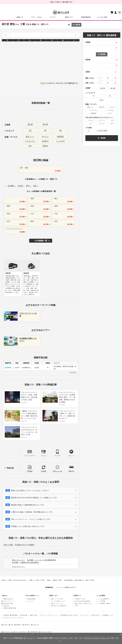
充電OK (45, 146)
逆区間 (76, 25)
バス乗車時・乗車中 (105, 604)
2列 (30, 130)
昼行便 (30, 124)
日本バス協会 (8, 545)
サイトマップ (84, 615)
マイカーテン (30, 141)
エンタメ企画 (102, 17)
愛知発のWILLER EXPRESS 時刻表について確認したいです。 (35, 498)
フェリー (53, 17)
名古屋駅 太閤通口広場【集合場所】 (26, 562)
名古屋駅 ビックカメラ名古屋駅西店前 (41, 560)
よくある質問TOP (104, 599)
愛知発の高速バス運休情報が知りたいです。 (28, 505)
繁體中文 (19, 625)
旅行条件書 (24, 615)
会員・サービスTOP (57, 599)
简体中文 (27, 625)
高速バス (20, 17)
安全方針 (6, 606)
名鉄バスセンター (18, 560)
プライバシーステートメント (49, 615)
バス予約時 (102, 601)
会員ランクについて (57, 604)
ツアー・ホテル (36, 17)
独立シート (30, 137)
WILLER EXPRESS (21, 632)
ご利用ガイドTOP (80, 599)
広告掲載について (108, 615)
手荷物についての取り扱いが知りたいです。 (28, 526)
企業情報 (6, 615)
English (6, 625)
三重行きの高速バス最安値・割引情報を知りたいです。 (33, 512)
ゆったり (45, 137)
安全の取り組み (8, 604)
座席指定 (60, 137)
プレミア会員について (58, 601)
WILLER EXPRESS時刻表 (82, 601)
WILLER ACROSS (46, 632)
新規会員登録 (31, 599)
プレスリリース (8, 601)
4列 (60, 130)
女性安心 (45, 141)
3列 (45, 130)
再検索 (102, 138)
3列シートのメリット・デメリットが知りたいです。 (31, 519)
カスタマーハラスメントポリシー (14, 618)
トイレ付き (60, 141)
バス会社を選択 (102, 131)
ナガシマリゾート (18, 567)
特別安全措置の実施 (10, 608)
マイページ (31, 601)
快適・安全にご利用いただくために (84, 604)
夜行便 (45, 124)
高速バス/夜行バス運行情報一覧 (61, 2)
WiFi (30, 146)
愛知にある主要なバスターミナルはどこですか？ (30, 491)
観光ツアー (69, 17)
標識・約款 (33, 615)
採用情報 (15, 615)
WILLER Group (8, 632)
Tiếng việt (36, 625)
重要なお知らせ (8, 599)
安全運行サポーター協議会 (25, 545)
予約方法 (10, 468)
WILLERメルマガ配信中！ (59, 606)
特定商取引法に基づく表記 (69, 615)
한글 (12, 625)
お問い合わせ (95, 615)
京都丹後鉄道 (86, 17)
